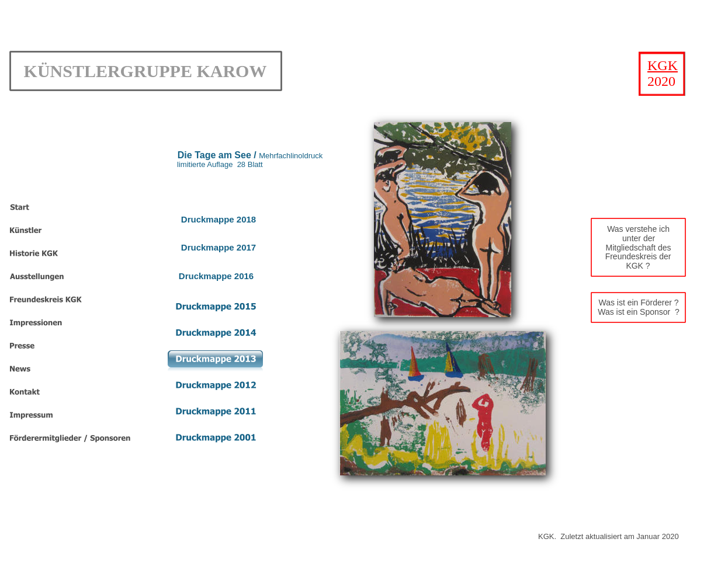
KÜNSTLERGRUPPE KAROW (145, 71)
